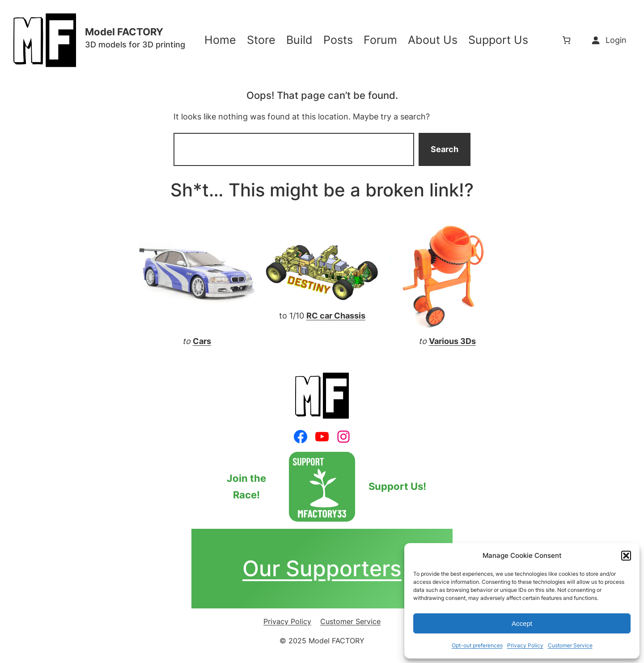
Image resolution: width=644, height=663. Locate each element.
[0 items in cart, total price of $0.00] (566, 40)
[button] (626, 556)
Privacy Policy (525, 645)
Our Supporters (322, 568)
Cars (202, 341)
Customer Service (570, 645)
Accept (522, 623)
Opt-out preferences (477, 645)
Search (445, 149)
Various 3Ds (452, 341)
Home (220, 40)
